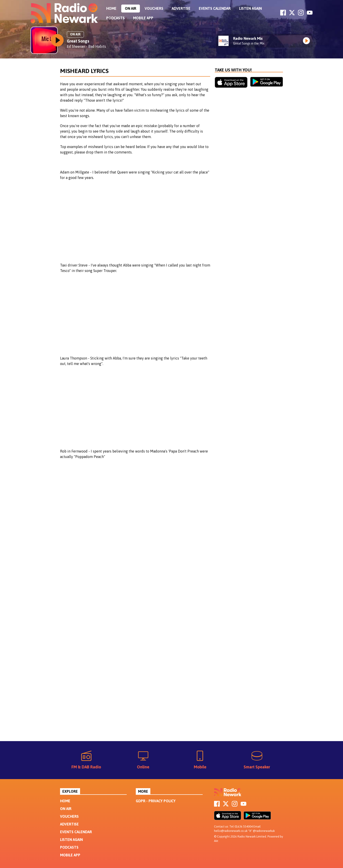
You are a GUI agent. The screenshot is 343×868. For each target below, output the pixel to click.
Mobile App (143, 18)
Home (111, 8)
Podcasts (115, 18)
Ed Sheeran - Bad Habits (86, 46)
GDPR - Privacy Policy (156, 801)
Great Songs (78, 41)
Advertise (181, 8)
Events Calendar (215, 8)
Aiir (216, 841)
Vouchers (154, 8)
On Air (131, 8)
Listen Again (250, 8)
